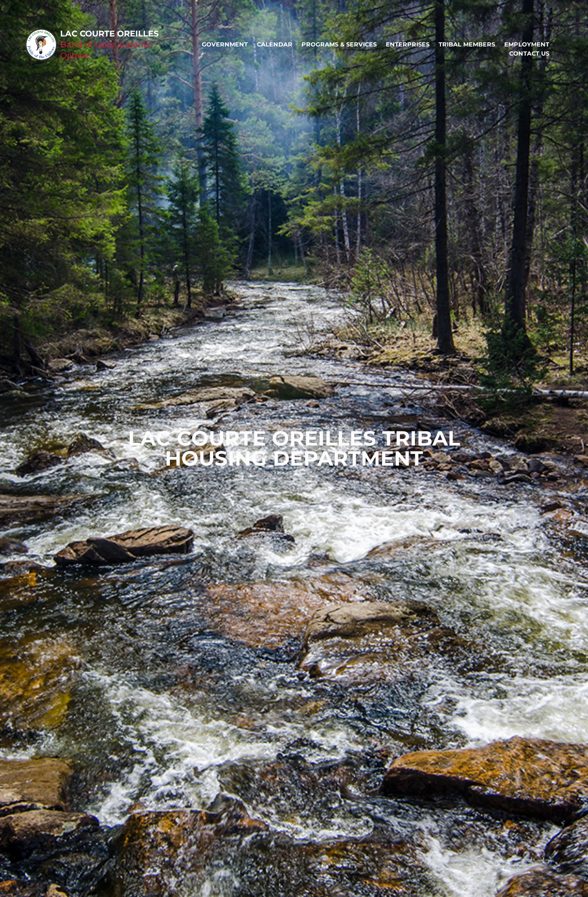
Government (225, 44)
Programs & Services (339, 44)
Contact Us (529, 53)
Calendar (275, 44)
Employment (527, 44)
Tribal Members (467, 44)
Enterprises (408, 44)
